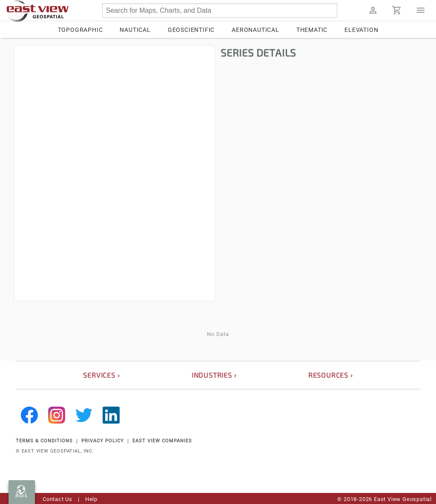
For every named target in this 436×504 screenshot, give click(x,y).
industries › (214, 375)
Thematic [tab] (312, 30)
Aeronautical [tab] (255, 30)
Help (91, 499)
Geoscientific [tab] (191, 30)
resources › (331, 375)
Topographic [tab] (80, 30)
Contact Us (57, 499)
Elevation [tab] (361, 30)
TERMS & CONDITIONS (44, 441)
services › (101, 375)
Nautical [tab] (135, 30)
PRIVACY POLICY (103, 441)
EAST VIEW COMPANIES (162, 441)
